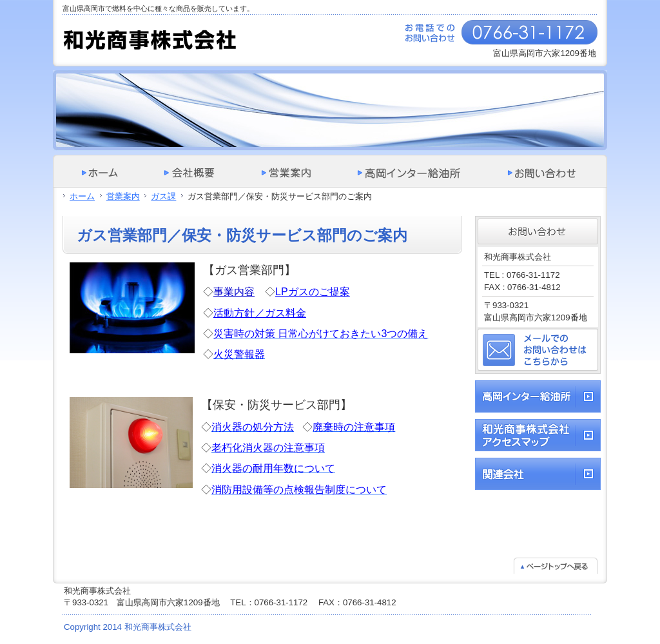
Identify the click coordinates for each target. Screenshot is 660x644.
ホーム (82, 196)
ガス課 (163, 196)
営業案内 (123, 196)
